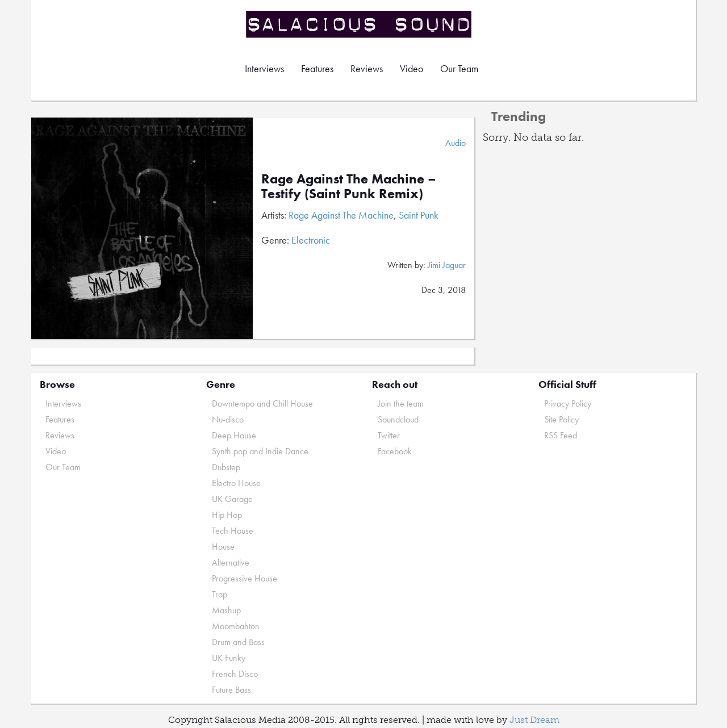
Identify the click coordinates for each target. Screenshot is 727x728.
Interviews (264, 68)
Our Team (459, 68)
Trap (220, 594)
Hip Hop (227, 515)
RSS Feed (561, 435)
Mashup (226, 610)
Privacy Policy (568, 403)
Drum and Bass (238, 642)
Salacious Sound (360, 24)
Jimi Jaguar (447, 265)
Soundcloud (398, 419)
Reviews (367, 68)
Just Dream (534, 720)
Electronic (311, 240)
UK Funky (229, 658)
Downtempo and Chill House (262, 403)
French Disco (235, 674)
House (223, 547)
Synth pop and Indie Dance (260, 451)
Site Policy (561, 419)
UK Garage (232, 499)
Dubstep (226, 467)
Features (317, 68)
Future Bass (231, 690)
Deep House (234, 435)
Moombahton (236, 626)
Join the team (401, 403)
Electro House (236, 483)
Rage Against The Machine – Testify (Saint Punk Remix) (349, 186)
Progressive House (245, 578)
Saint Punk (419, 215)
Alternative (231, 562)
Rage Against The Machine (341, 215)
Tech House (233, 531)
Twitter (389, 435)
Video (411, 68)
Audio (456, 143)
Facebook (395, 451)
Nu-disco (228, 419)
